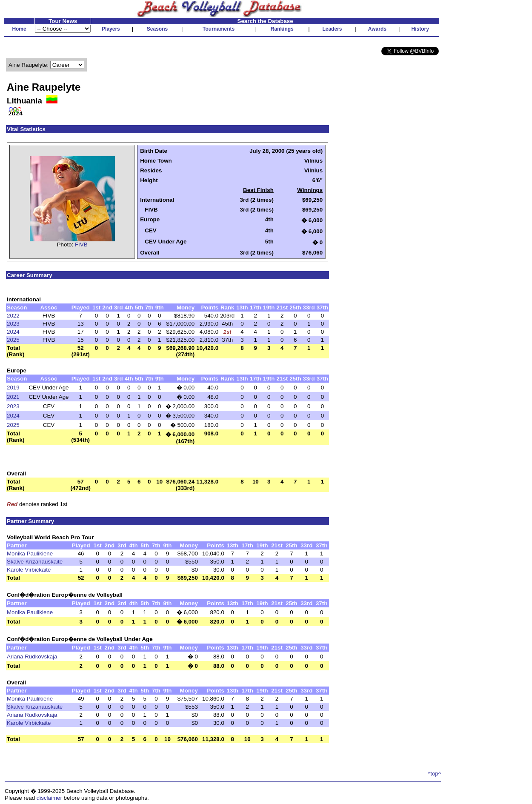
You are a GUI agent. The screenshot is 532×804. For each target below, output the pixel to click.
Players (111, 29)
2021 (13, 397)
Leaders (332, 29)
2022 (13, 316)
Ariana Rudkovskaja (32, 657)
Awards (377, 29)
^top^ (434, 774)
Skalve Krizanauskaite (35, 562)
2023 (13, 324)
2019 (13, 388)
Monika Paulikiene (30, 554)
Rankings (282, 29)
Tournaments (219, 29)
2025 (13, 340)
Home (19, 29)
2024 (13, 332)
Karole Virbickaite (29, 570)
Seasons (157, 29)
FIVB (81, 245)
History (420, 29)
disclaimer (49, 798)
